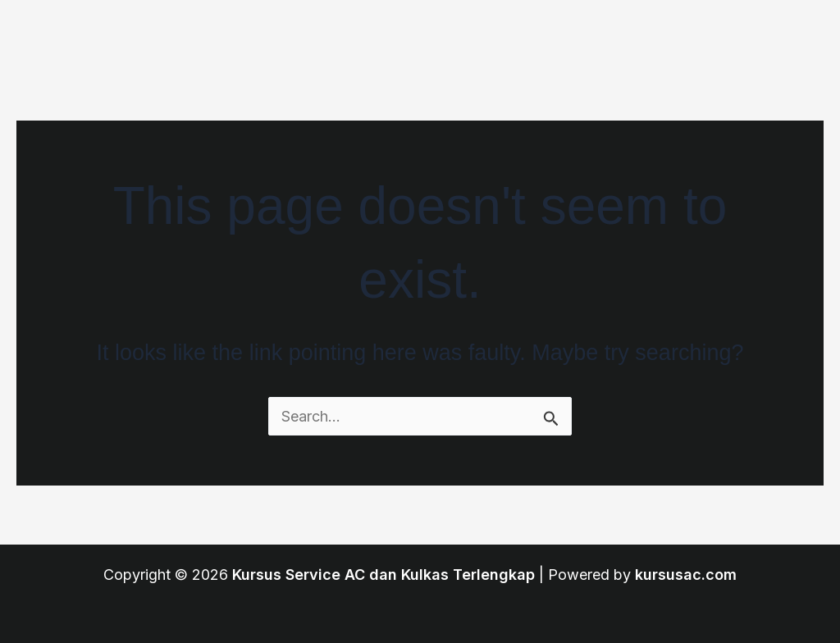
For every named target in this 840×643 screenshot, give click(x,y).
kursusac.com (686, 575)
